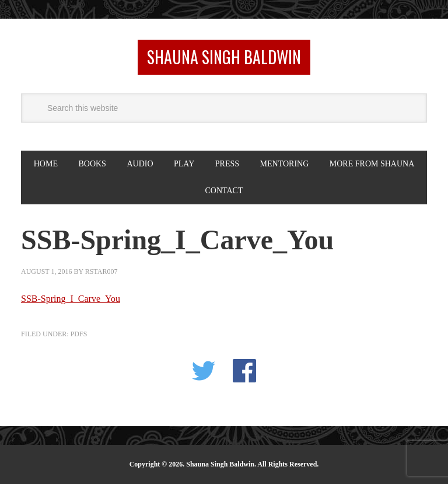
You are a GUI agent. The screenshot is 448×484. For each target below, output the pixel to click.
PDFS (79, 334)
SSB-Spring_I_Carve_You (71, 299)
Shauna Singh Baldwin (224, 57)
